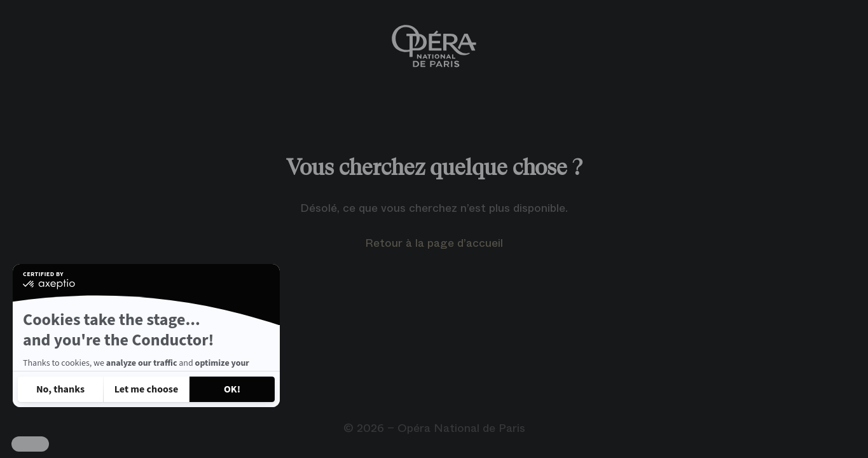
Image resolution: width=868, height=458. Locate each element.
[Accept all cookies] (232, 389)
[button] (30, 444)
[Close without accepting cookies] (60, 389)
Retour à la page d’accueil (434, 243)
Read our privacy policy (69, 355)
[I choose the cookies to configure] (146, 389)
